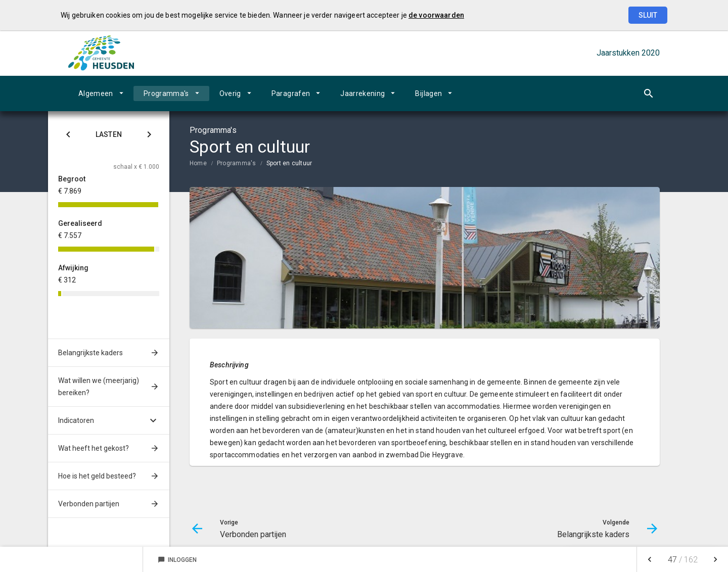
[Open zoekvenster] (648, 93)
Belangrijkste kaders (90, 353)
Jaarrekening (362, 93)
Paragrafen (291, 93)
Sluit (648, 15)
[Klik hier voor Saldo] (68, 136)
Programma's (166, 93)
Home (198, 163)
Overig (230, 93)
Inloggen (177, 560)
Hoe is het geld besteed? (97, 476)
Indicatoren (76, 420)
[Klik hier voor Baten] (149, 136)
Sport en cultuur (289, 163)
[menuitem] (101, 93)
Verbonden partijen (89, 504)
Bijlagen (428, 93)
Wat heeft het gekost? (94, 448)
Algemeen (96, 93)
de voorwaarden (436, 15)
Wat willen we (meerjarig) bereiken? (99, 387)
